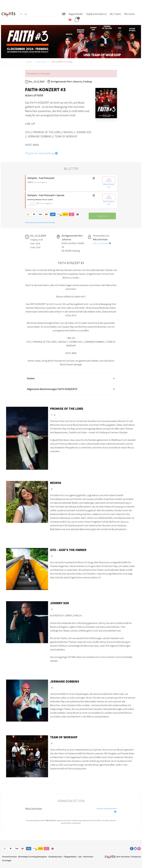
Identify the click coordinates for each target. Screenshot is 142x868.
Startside (29, 62)
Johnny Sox (60, 603)
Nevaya (56, 483)
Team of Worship (64, 737)
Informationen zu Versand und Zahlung (40, 222)
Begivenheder (42, 62)
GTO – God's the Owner (68, 550)
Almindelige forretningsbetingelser (33, 857)
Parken (31, 378)
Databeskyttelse (55, 857)
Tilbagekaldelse (70, 857)
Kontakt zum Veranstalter (107, 808)
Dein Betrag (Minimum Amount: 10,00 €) (40, 200)
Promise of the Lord (67, 409)
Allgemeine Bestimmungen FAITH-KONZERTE (52, 389)
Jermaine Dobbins (65, 681)
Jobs (80, 857)
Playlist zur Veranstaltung (41, 153)
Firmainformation (9, 857)
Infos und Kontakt (102, 243)
